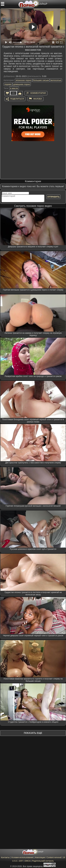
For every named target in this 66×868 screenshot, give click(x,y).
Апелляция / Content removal (48, 857)
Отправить (53, 197)
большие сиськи (41, 80)
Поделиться (17, 99)
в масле (14, 88)
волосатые (56, 80)
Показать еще (33, 733)
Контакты (5, 857)
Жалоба (38, 99)
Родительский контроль (43, 861)
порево (8, 84)
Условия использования (22, 857)
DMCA (28, 861)
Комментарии (38, 93)
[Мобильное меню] (3, 4)
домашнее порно (22, 84)
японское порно (23, 80)
